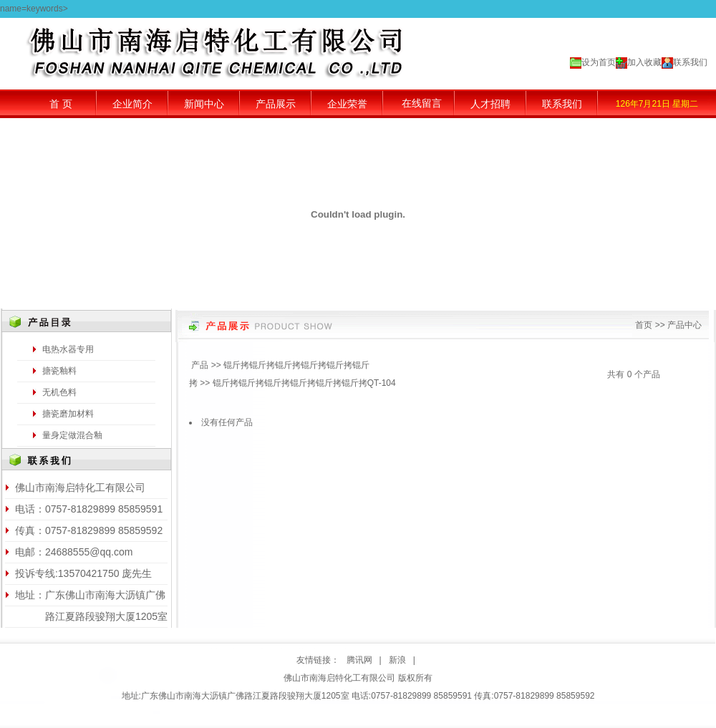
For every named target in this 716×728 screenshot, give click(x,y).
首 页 (61, 104)
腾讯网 (359, 660)
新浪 (397, 660)
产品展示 (276, 104)
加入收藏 (644, 62)
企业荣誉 (347, 104)
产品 (200, 365)
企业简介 (132, 104)
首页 (644, 325)
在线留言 (422, 103)
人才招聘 (490, 104)
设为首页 (599, 62)
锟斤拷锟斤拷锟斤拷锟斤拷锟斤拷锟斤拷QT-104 (304, 383)
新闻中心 (204, 104)
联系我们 (690, 62)
